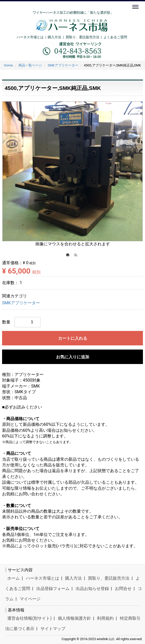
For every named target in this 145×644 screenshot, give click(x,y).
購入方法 (54, 37)
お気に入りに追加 (73, 357)
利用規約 (105, 618)
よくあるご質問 (115, 37)
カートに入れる (73, 338)
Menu (136, 4)
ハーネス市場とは (30, 37)
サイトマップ (53, 629)
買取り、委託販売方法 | (85, 37)
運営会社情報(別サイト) (29, 618)
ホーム (13, 578)
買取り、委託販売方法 (109, 578)
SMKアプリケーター (21, 303)
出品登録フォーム (53, 589)
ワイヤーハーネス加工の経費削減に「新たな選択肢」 (73, 13)
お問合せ (123, 589)
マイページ (30, 599)
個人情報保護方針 (74, 618)
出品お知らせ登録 (92, 589)
